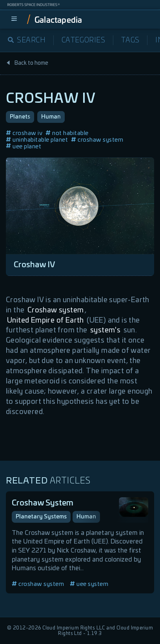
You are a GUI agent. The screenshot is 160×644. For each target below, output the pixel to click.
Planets (20, 117)
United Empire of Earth (45, 321)
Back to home (27, 63)
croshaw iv (24, 133)
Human (51, 117)
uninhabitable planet (37, 140)
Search (27, 40)
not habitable (67, 133)
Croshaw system (56, 310)
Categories (84, 40)
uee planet (24, 147)
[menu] (14, 19)
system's (105, 330)
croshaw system (97, 140)
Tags (130, 40)
